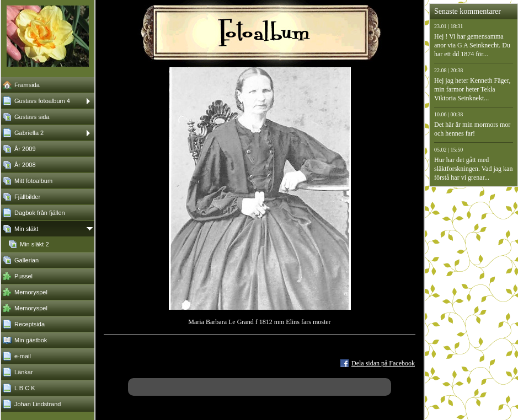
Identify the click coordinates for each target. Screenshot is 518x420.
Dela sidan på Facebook (383, 363)
